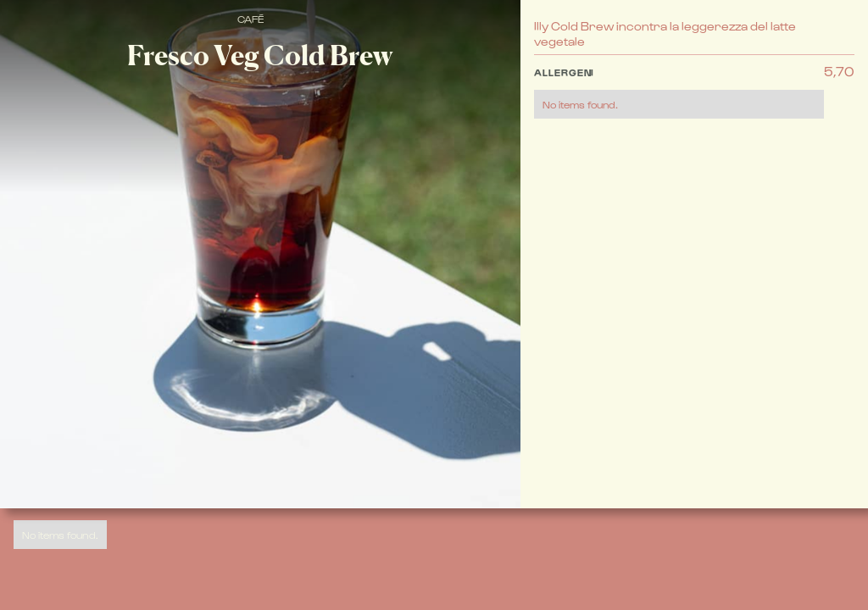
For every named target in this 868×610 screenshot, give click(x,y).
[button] (679, 91)
